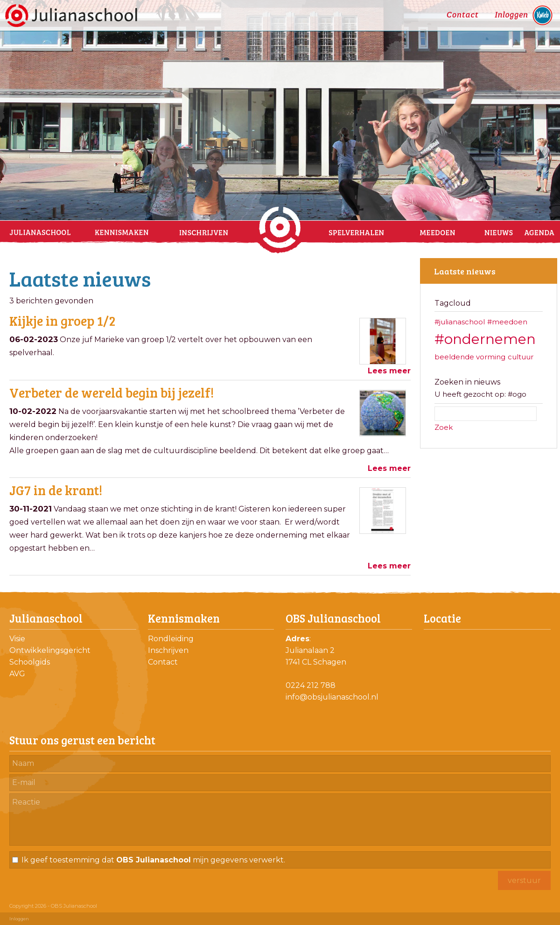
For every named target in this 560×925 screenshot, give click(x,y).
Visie (17, 639)
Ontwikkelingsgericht (50, 650)
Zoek (444, 427)
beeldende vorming (470, 357)
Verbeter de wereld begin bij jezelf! (112, 392)
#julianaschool (460, 322)
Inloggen (19, 919)
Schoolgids (30, 662)
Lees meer (389, 371)
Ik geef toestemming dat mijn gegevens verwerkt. (153, 860)
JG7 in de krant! (56, 490)
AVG (17, 674)
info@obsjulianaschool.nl (332, 697)
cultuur (521, 357)
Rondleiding (171, 639)
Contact (163, 662)
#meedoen (507, 322)
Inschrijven (168, 650)
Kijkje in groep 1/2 (63, 321)
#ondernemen (485, 339)
